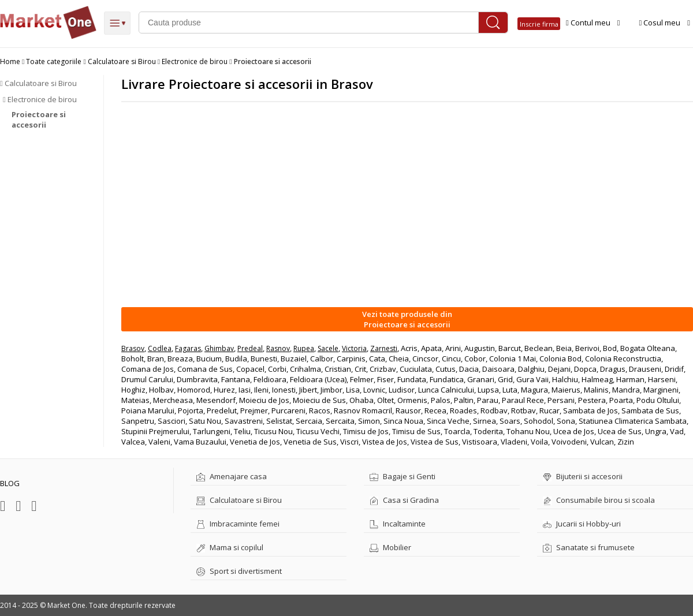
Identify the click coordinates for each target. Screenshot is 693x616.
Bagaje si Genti (403, 476)
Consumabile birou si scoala (599, 500)
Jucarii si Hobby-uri (582, 524)
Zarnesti (384, 348)
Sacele (328, 348)
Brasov (133, 348)
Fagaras (188, 348)
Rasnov (278, 348)
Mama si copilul (230, 547)
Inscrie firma (539, 24)
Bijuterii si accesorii (583, 476)
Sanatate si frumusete (589, 547)
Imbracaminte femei (238, 524)
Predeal (250, 348)
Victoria (354, 348)
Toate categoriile (54, 61)
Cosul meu (665, 23)
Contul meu (593, 23)
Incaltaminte (398, 524)
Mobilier (390, 547)
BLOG (10, 483)
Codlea (160, 348)
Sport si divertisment (239, 571)
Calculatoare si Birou (122, 61)
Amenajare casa (232, 476)
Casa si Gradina (404, 500)
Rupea (304, 348)
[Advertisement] (407, 203)
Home (10, 61)
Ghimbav (219, 348)
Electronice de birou (195, 61)
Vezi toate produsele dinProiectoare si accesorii (407, 319)
